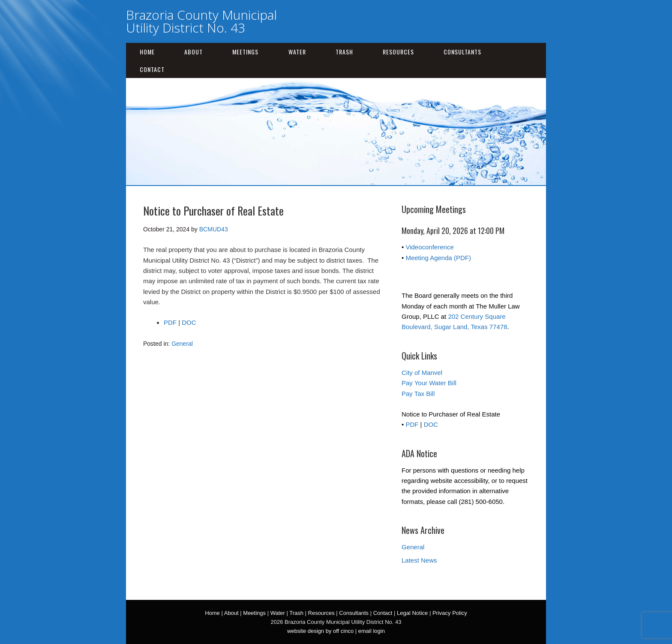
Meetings (245, 52)
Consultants (462, 52)
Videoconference (429, 247)
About (193, 52)
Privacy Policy (450, 613)
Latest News (419, 560)
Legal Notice (412, 613)
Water (297, 52)
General (182, 344)
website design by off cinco (320, 631)
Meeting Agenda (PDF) (438, 258)
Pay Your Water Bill (429, 383)
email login (372, 631)
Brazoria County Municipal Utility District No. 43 (201, 21)
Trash (344, 52)
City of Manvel (422, 373)
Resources (398, 52)
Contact (152, 69)
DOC (189, 322)
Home (147, 52)
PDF (170, 322)
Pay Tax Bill (418, 394)
